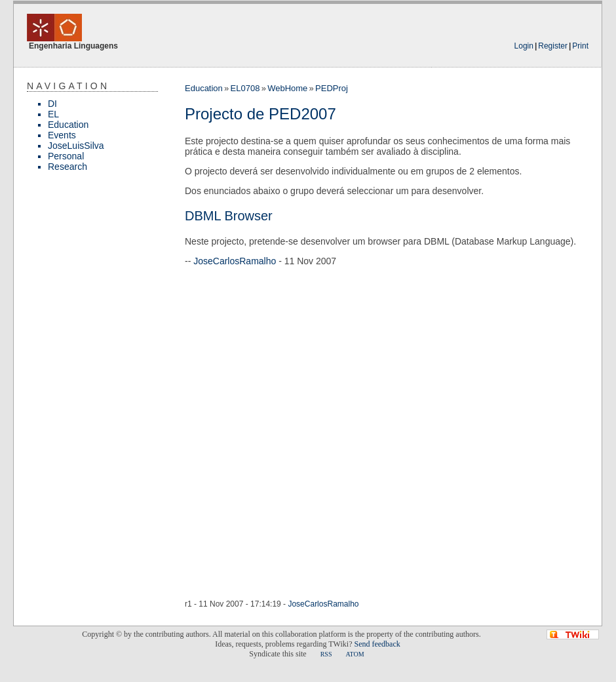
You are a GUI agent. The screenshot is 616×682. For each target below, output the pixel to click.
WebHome (287, 88)
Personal (66, 156)
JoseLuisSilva (76, 146)
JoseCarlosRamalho (235, 261)
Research (67, 167)
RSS (326, 654)
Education (68, 125)
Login (524, 46)
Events (62, 135)
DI (52, 104)
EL (53, 114)
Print (580, 46)
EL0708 (245, 88)
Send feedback (377, 644)
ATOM (355, 654)
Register (553, 46)
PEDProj (332, 88)
